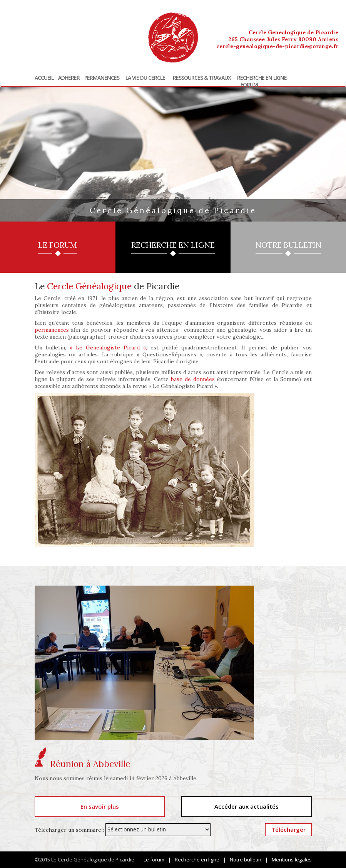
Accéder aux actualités (247, 806)
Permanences (102, 78)
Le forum (154, 860)
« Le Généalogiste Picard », (108, 348)
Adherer (69, 78)
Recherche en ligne (262, 78)
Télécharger (288, 829)
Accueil (44, 78)
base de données (193, 379)
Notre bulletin (246, 860)
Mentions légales (292, 860)
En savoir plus (100, 806)
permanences (52, 330)
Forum (249, 85)
